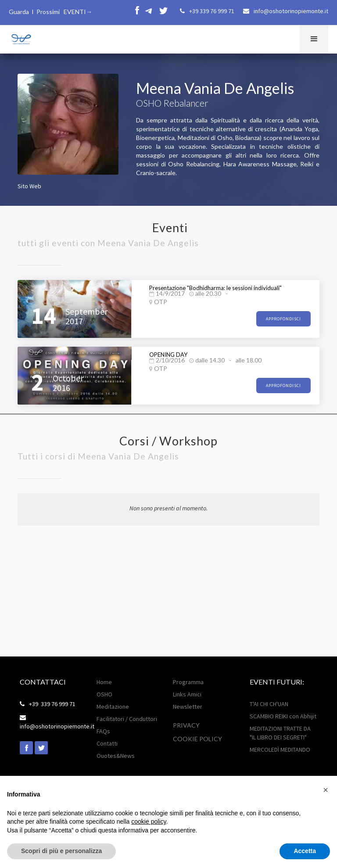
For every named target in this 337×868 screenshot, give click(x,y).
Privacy (186, 725)
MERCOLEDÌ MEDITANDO (280, 750)
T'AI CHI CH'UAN (269, 704)
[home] (21, 38)
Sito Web (29, 186)
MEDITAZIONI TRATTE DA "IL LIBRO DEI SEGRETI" (280, 733)
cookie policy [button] (149, 821)
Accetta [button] (305, 851)
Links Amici (187, 694)
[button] (314, 39)
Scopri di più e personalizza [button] (61, 851)
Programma (188, 682)
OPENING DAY (168, 355)
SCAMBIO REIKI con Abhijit (283, 716)
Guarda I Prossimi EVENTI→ (50, 12)
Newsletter (188, 707)
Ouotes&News (116, 756)
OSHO (104, 694)
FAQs (103, 731)
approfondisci (283, 319)
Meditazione (113, 707)
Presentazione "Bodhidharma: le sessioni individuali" (215, 288)
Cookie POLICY (197, 739)
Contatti (107, 743)
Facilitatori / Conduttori (127, 719)
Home (104, 682)
